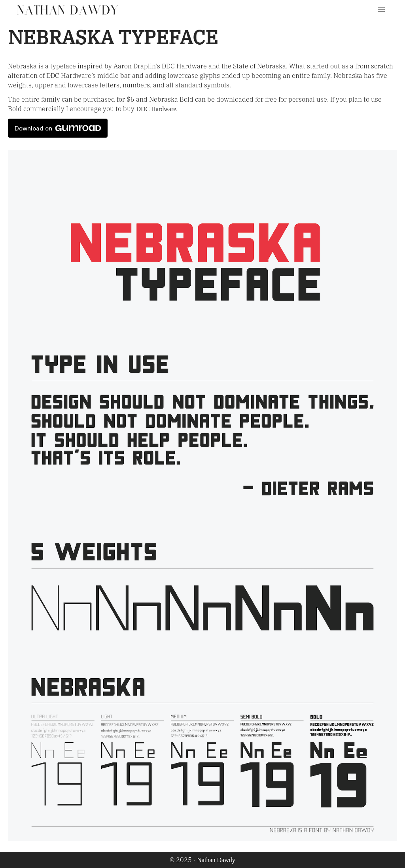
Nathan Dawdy (216, 860)
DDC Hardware (156, 109)
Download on (58, 128)
